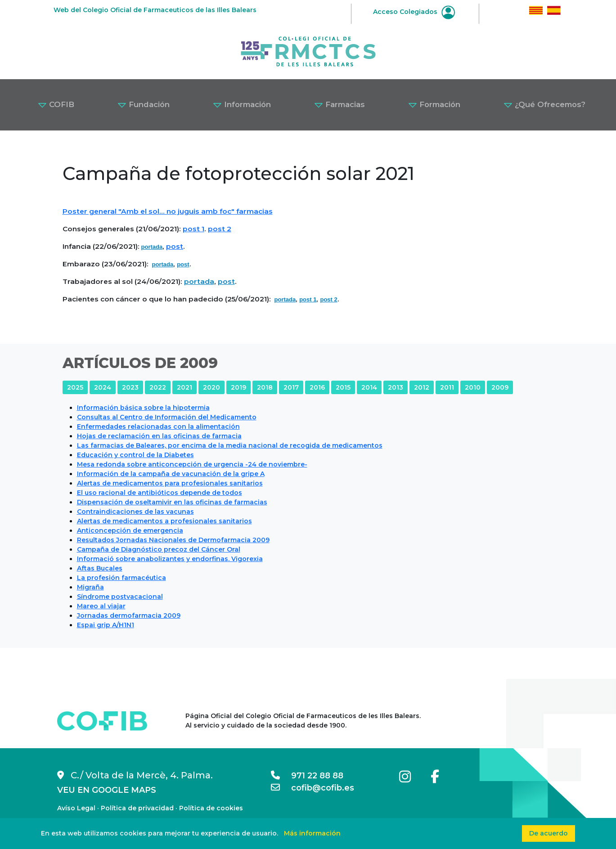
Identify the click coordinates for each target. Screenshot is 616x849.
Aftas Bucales (100, 568)
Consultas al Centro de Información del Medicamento (167, 417)
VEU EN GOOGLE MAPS (107, 790)
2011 (447, 387)
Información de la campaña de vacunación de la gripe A (171, 474)
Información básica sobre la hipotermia (143, 408)
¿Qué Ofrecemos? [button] (544, 104)
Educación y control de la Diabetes (135, 455)
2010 (473, 387)
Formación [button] (434, 104)
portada (152, 247)
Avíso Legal (76, 808)
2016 (317, 387)
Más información (312, 833)
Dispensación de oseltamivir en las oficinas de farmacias (172, 502)
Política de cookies (211, 808)
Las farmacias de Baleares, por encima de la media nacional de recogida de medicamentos (230, 445)
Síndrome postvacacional (120, 597)
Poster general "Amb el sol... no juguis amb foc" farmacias (168, 211)
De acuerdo (549, 833)
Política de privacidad (137, 808)
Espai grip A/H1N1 (106, 625)
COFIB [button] (56, 104)
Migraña (90, 587)
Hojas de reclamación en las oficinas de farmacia (159, 436)
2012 (422, 387)
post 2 (220, 229)
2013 (396, 387)
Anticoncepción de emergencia (130, 530)
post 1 (193, 229)
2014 (369, 387)
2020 (211, 387)
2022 (158, 387)
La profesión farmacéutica (121, 578)
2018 (265, 387)
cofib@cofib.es (312, 788)
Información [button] (242, 104)
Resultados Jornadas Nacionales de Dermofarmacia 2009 (173, 540)
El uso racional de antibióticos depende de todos (160, 493)
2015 (343, 387)
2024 (103, 387)
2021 (184, 387)
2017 (291, 387)
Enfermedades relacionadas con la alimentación (158, 427)
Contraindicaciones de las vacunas (135, 512)
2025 (75, 387)
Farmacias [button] (339, 104)
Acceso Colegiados (414, 12)
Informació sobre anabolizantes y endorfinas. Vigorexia (170, 559)
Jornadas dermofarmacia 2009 (129, 615)
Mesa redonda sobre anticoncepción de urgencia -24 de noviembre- (192, 464)
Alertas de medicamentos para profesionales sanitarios (170, 483)
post (175, 246)
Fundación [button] (144, 104)
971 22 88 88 (307, 776)
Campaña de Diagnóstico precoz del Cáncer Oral (159, 549)
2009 (500, 387)
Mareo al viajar (101, 606)
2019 (238, 387)
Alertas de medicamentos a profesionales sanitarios (164, 521)
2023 (130, 387)
